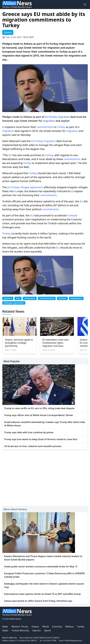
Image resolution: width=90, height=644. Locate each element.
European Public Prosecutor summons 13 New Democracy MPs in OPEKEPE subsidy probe (45, 575)
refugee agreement (32, 187)
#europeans (76, 298)
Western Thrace (20, 627)
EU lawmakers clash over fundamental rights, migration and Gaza (56, 343)
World (46, 627)
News (5, 627)
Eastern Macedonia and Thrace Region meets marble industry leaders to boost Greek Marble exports (43, 558)
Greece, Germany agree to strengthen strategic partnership (19, 343)
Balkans (70, 627)
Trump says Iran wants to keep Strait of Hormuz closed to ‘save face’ (41, 439)
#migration (30, 298)
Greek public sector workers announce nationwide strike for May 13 (41, 567)
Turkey (53, 117)
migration (64, 117)
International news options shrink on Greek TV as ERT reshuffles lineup (42, 594)
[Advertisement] (45, 477)
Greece (35, 627)
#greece (8, 298)
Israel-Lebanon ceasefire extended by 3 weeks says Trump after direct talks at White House (45, 424)
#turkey (62, 298)
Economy (57, 627)
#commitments (47, 298)
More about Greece (15, 509)
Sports (48, 630)
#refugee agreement (14, 303)
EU (46, 117)
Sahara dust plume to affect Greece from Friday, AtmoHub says (38, 601)
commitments (45, 127)
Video (5, 630)
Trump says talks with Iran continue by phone (29, 432)
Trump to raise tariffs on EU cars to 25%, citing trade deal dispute (39, 408)
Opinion (37, 630)
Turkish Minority (20, 630)
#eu (18, 298)
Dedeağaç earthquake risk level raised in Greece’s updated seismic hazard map (44, 585)
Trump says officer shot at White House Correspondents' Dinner (39, 415)
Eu (4, 127)
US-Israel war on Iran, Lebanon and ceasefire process (33, 446)
